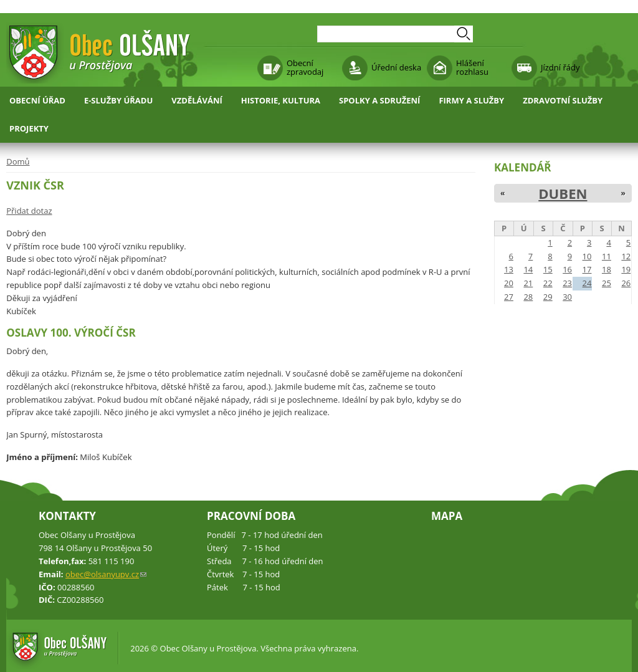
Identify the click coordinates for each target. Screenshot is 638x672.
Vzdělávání (197, 100)
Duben (563, 193)
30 (567, 297)
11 (607, 256)
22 (548, 283)
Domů (18, 161)
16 (567, 269)
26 (626, 283)
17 (587, 269)
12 (626, 256)
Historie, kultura (281, 100)
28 (528, 297)
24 (587, 283)
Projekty (29, 128)
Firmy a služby (471, 100)
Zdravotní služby (563, 100)
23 (567, 283)
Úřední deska (396, 67)
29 (548, 297)
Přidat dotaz (29, 211)
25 (607, 283)
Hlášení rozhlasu (472, 67)
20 (509, 283)
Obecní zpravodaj (305, 67)
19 (626, 269)
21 (528, 283)
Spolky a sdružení (379, 100)
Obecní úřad (37, 100)
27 (509, 297)
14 (528, 269)
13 (509, 269)
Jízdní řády (560, 67)
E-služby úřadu (118, 100)
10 (587, 256)
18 (607, 269)
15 (548, 269)
